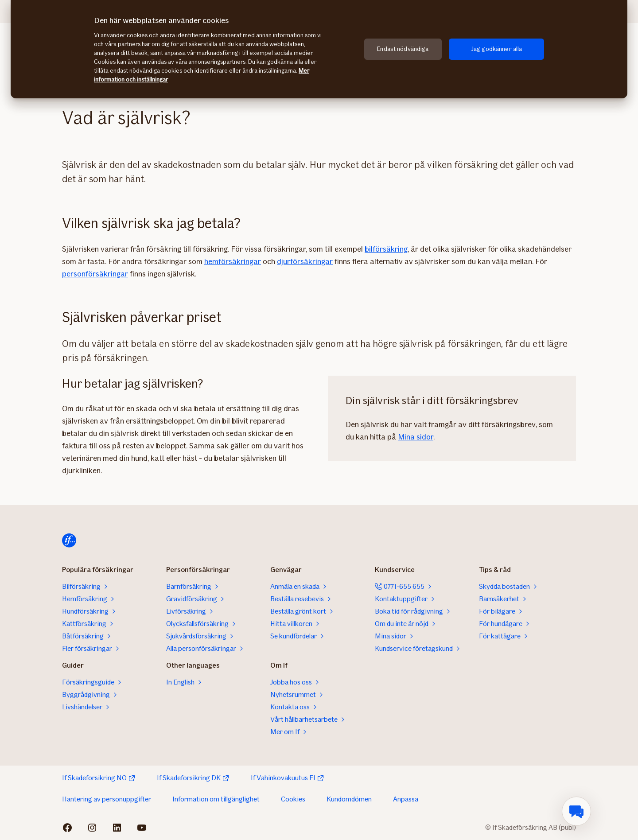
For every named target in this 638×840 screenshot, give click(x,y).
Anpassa (406, 799)
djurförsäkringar (305, 261)
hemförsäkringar (233, 261)
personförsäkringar (95, 274)
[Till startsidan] (69, 541)
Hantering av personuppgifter (107, 799)
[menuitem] (576, 811)
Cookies (293, 799)
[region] (319, 49)
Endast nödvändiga (403, 49)
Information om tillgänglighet (216, 799)
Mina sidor (416, 437)
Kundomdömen (349, 799)
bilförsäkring (386, 249)
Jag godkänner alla (497, 49)
